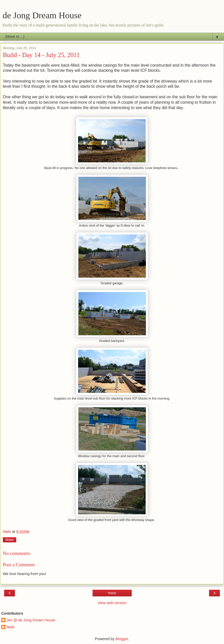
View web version (112, 603)
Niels (11, 627)
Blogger (122, 639)
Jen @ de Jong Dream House (31, 620)
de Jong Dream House (42, 15)
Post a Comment (19, 565)
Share (10, 540)
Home (112, 593)
